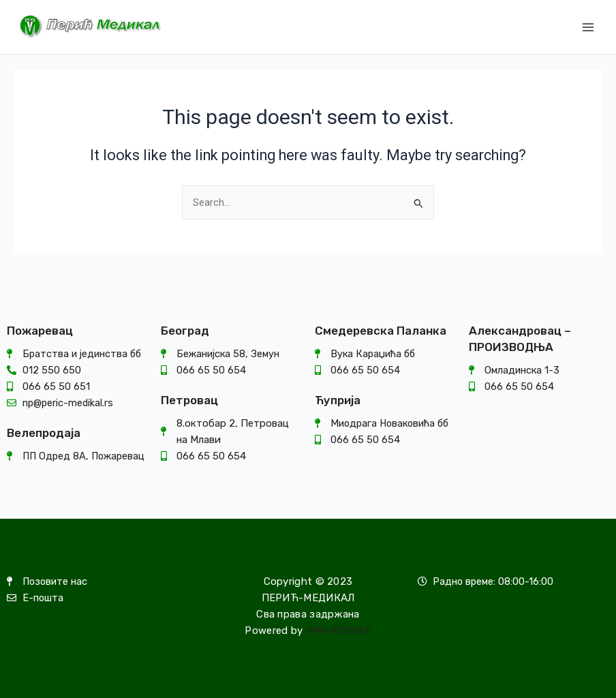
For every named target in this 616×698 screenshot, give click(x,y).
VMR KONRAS (339, 631)
